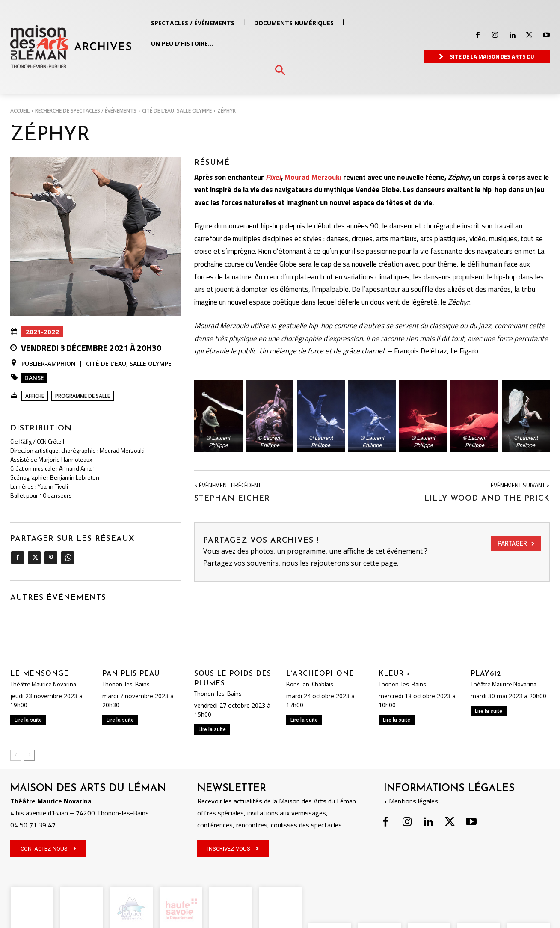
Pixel (273, 177)
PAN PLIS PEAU (131, 674)
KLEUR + (395, 674)
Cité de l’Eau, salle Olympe (177, 111)
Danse (34, 378)
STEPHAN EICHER (232, 499)
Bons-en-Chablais (310, 684)
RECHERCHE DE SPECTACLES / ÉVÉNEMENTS (86, 111)
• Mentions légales (411, 801)
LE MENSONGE (40, 674)
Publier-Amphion (49, 364)
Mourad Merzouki (313, 177)
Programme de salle (83, 396)
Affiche (35, 396)
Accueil (20, 111)
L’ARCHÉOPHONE (320, 674)
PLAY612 (486, 674)
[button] (280, 71)
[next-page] (29, 755)
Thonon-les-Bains (126, 684)
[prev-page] (16, 755)
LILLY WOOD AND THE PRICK (487, 499)
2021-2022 (42, 332)
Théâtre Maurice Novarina (43, 684)
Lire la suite (28, 720)
